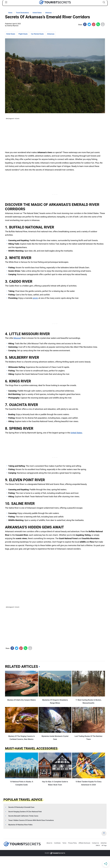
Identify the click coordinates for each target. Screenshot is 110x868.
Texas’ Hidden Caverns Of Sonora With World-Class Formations (31, 820)
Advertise (104, 843)
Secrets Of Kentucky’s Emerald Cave (21, 807)
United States (76, 433)
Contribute (57, 843)
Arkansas (51, 34)
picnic (35, 298)
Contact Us (95, 843)
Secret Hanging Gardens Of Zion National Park (25, 812)
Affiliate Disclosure (84, 843)
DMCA (98, 845)
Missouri (17, 338)
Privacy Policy (72, 843)
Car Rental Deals (37, 34)
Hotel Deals (11, 34)
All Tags (104, 845)
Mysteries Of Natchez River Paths (20, 825)
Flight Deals (23, 34)
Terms (64, 843)
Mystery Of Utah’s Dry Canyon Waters (22, 700)
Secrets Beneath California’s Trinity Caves (23, 816)
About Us (49, 843)
